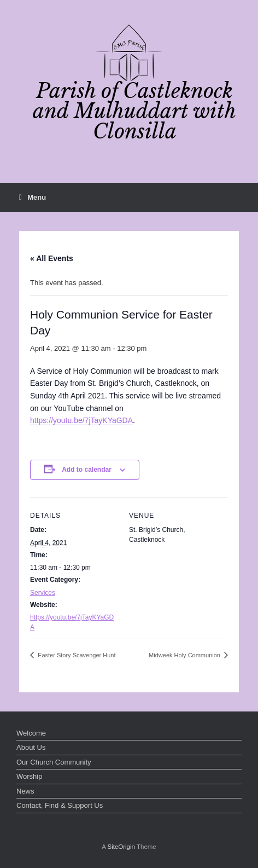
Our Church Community (54, 762)
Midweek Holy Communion (185, 655)
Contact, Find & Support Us (60, 805)
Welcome (31, 733)
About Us (31, 747)
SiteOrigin (121, 847)
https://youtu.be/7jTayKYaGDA (81, 420)
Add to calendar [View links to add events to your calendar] (87, 470)
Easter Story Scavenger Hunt (76, 655)
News (25, 791)
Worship (29, 776)
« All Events (52, 258)
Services (43, 593)
